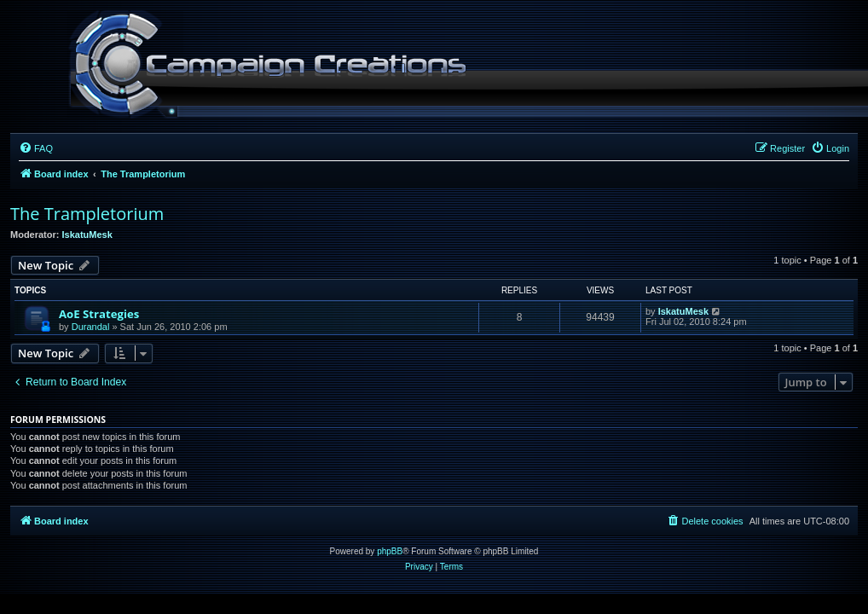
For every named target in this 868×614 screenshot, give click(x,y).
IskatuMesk (87, 235)
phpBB (390, 551)
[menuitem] (36, 148)
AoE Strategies (99, 314)
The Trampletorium (87, 214)
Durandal (91, 327)
